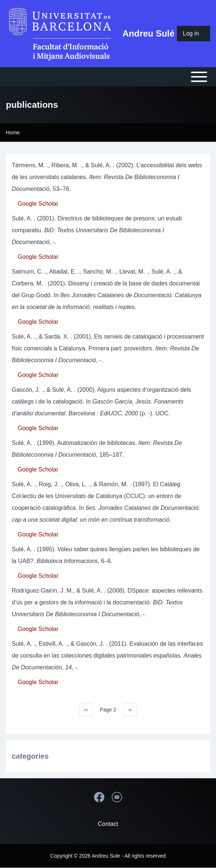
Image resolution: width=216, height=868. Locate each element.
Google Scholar (38, 204)
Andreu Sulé (148, 33)
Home (13, 133)
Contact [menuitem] (108, 824)
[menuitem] (194, 34)
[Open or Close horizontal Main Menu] (108, 77)
